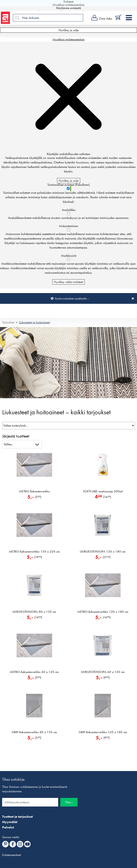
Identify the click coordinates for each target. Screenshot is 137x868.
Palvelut (8, 827)
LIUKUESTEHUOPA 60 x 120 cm (103, 672)
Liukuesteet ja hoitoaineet (34, 322)
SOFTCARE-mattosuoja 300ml (103, 491)
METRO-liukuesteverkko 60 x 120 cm (34, 672)
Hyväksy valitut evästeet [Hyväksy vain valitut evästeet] (68, 282)
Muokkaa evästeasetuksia (68, 39)
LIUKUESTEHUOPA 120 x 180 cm (103, 552)
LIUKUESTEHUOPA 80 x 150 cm (34, 612)
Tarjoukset (8, 322)
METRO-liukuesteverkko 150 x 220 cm (34, 552)
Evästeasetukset (12, 855)
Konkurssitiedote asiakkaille (71, 298)
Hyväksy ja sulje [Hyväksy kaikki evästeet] (69, 30)
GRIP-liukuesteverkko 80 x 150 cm (34, 732)
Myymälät (10, 822)
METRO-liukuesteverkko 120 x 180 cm (103, 612)
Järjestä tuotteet (16, 436)
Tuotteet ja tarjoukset (17, 817)
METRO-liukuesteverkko (34, 491)
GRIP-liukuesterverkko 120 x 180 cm (103, 732)
